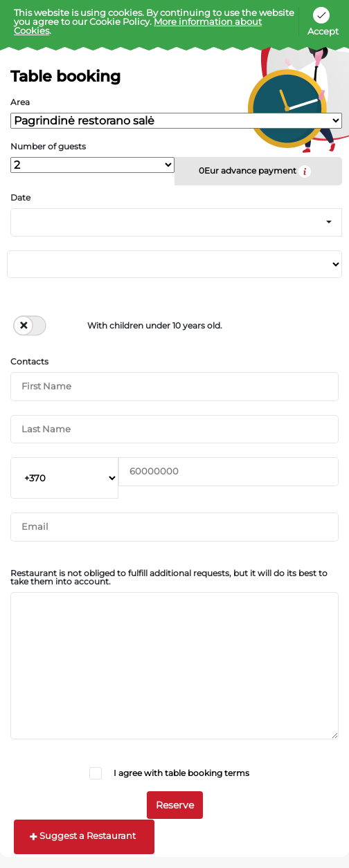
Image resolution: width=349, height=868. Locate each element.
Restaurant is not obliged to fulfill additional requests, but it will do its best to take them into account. (169, 578)
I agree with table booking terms (181, 773)
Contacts (29, 362)
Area (20, 102)
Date (20, 198)
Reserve (175, 805)
